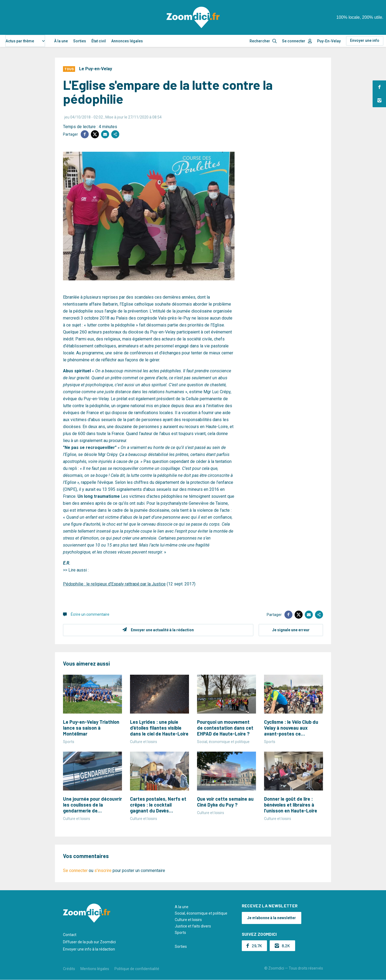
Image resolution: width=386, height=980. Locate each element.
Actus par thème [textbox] (20, 41)
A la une (182, 907)
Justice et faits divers (193, 926)
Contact (70, 935)
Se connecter (294, 41)
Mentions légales (95, 969)
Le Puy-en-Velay (96, 69)
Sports (180, 933)
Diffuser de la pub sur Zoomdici (89, 942)
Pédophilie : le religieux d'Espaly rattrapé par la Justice (114, 584)
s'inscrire (103, 871)
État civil (99, 41)
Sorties (80, 41)
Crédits (69, 969)
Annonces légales (127, 41)
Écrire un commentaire (90, 614)
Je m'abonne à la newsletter (272, 918)
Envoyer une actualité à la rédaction (162, 630)
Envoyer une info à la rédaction (89, 949)
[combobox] (25, 41)
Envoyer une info (365, 40)
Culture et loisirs (188, 920)
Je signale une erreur (291, 630)
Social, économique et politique (201, 913)
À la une (61, 41)
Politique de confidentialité (137, 969)
